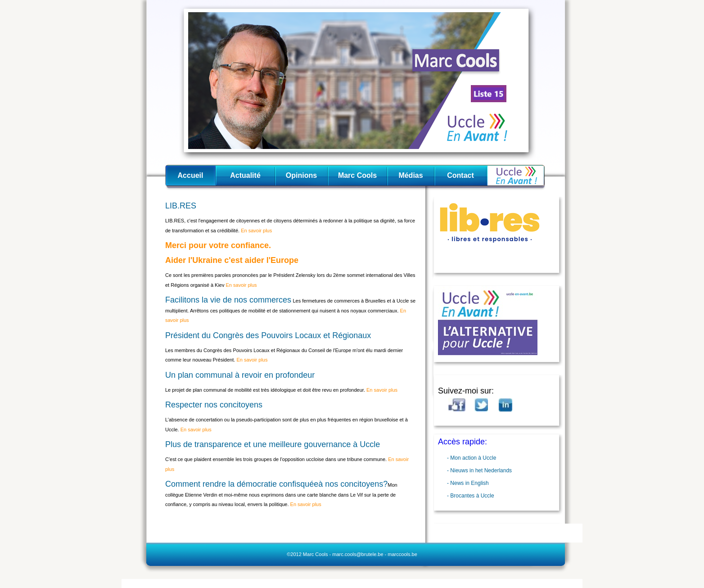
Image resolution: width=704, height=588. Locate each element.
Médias (411, 175)
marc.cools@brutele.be (358, 554)
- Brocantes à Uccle (471, 496)
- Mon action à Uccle (472, 458)
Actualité (245, 175)
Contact (460, 175)
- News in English (468, 483)
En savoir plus (256, 231)
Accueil (191, 175)
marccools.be (402, 554)
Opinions (301, 175)
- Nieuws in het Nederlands (479, 470)
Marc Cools (357, 175)
